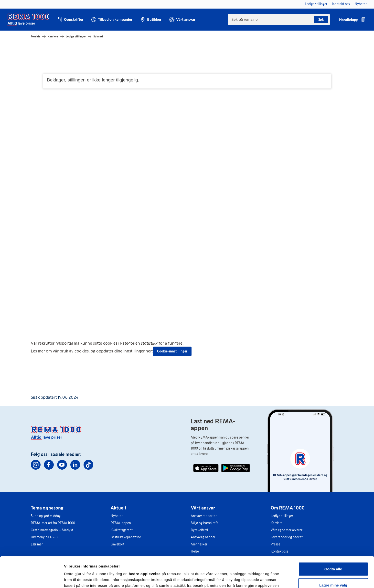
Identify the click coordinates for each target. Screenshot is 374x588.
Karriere (53, 36)
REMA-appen (121, 523)
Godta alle (333, 540)
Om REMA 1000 (288, 508)
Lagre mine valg (333, 556)
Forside (36, 36)
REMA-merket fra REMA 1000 (53, 523)
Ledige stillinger (76, 36)
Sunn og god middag (46, 516)
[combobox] (279, 20)
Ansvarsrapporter (204, 516)
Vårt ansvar (203, 508)
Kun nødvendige (333, 572)
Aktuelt (119, 508)
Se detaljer (263, 578)
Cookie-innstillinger (172, 351)
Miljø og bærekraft (204, 523)
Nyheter (117, 516)
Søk (321, 20)
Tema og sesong (47, 508)
